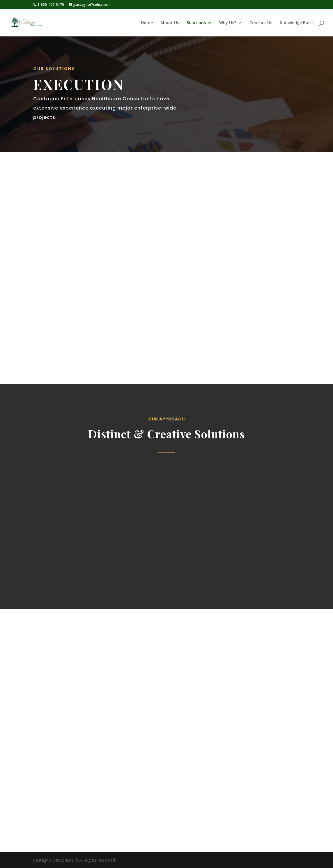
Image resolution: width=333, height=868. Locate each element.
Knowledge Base (296, 23)
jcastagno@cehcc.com (227, 833)
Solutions (196, 23)
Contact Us (261, 23)
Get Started (53, 353)
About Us (170, 23)
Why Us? (228, 23)
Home (147, 23)
